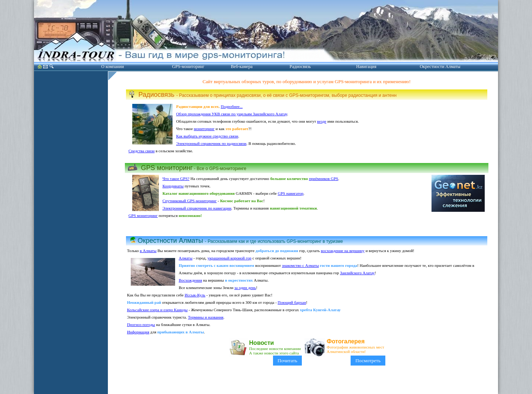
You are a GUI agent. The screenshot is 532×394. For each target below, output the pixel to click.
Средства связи (142, 151)
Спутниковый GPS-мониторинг (190, 201)
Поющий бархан (292, 302)
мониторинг (204, 129)
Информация (138, 332)
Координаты (173, 186)
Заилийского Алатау (357, 273)
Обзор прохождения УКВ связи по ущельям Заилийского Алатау (232, 114)
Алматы (186, 258)
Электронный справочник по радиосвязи (211, 143)
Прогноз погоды (141, 325)
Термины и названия (206, 317)
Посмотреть (368, 361)
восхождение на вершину (343, 251)
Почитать (288, 361)
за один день (245, 288)
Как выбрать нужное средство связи (207, 136)
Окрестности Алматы (440, 67)
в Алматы (148, 251)
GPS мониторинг (143, 215)
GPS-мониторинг (188, 67)
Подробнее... (232, 106)
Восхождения (190, 280)
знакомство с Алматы (300, 265)
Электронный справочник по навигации (197, 208)
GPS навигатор (291, 193)
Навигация (366, 67)
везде (322, 121)
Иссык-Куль (195, 295)
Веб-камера (242, 67)
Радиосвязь (300, 67)
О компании (112, 67)
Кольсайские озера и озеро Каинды (157, 310)
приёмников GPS (323, 179)
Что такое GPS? (176, 179)
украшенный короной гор (229, 258)
